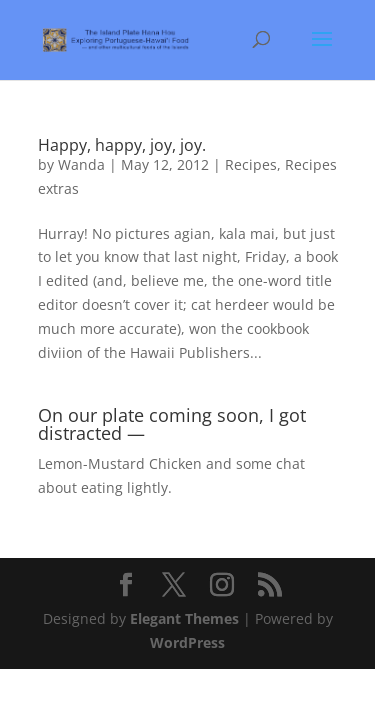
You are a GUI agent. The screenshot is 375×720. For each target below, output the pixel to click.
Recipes (251, 164)
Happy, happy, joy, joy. (122, 145)
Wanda (81, 164)
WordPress (187, 642)
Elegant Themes (184, 618)
